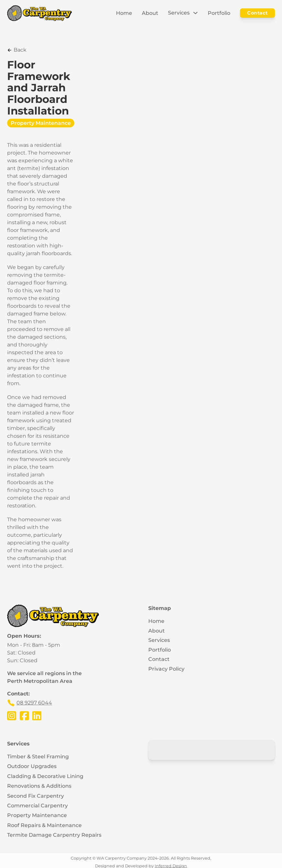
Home (124, 13)
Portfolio (219, 13)
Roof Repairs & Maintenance (44, 825)
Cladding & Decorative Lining (45, 776)
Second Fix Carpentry (36, 796)
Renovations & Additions (39, 786)
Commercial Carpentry (37, 806)
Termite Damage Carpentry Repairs (54, 835)
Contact (257, 13)
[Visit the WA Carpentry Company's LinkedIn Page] (37, 716)
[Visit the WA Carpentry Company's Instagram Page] (12, 716)
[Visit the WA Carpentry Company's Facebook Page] (24, 716)
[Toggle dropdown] (195, 13)
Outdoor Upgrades (32, 767)
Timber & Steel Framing (38, 757)
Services (179, 13)
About (150, 13)
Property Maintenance (41, 123)
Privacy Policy (166, 669)
